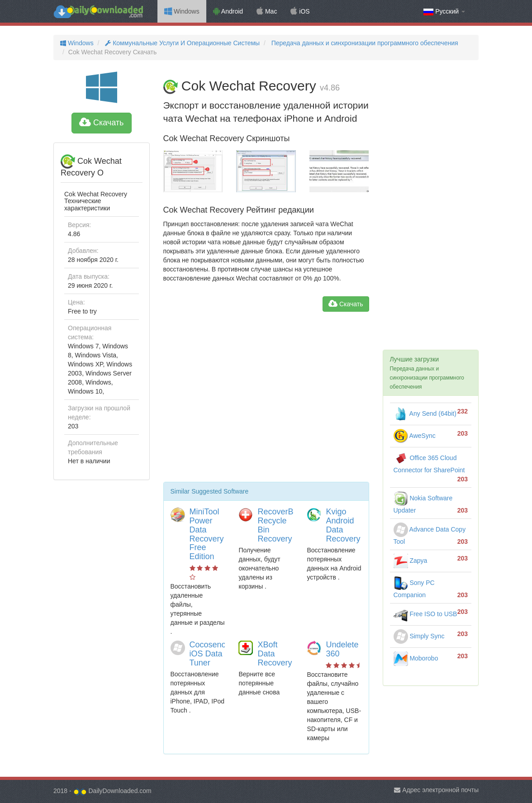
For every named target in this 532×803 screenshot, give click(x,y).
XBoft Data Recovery (275, 654)
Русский (444, 12)
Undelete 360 (342, 649)
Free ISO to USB (425, 614)
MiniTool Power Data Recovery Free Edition (207, 534)
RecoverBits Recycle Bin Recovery (279, 525)
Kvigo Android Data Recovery (343, 525)
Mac (267, 11)
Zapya (411, 561)
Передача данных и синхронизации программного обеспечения (364, 43)
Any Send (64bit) (425, 413)
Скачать (102, 123)
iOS (300, 11)
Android (228, 11)
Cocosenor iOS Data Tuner (209, 654)
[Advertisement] (266, 400)
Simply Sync (419, 636)
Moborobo (416, 658)
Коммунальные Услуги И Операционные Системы (181, 43)
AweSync (415, 436)
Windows (182, 11)
